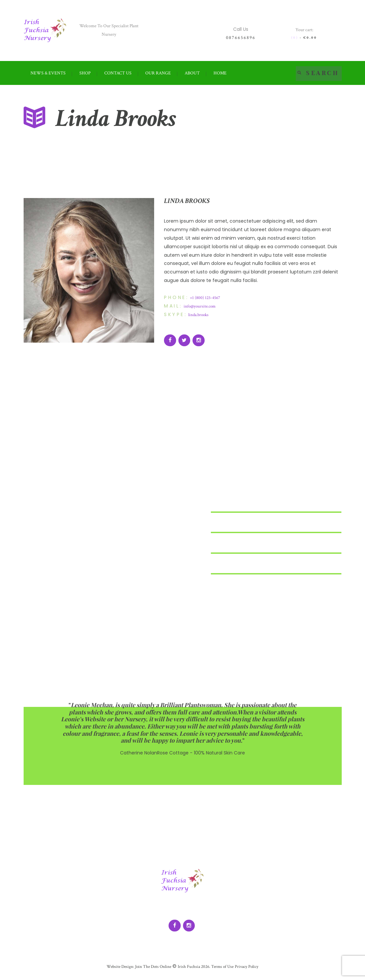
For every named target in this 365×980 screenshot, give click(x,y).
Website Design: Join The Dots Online (136, 969)
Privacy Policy (250, 969)
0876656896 (241, 38)
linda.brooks (199, 315)
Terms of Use (224, 969)
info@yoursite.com (201, 307)
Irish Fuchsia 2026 (194, 969)
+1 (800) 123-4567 (206, 298)
